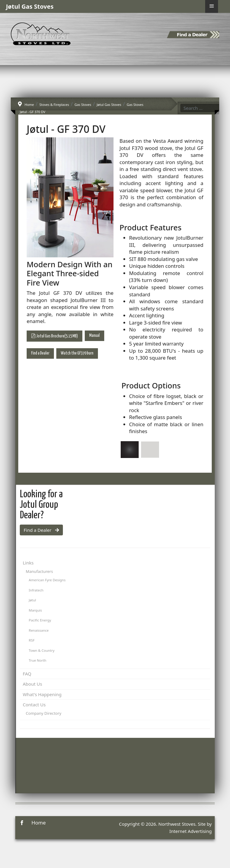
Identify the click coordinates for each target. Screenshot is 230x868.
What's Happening (42, 694)
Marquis (35, 610)
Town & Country (42, 650)
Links (28, 563)
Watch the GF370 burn (77, 353)
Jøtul (32, 600)
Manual (94, 336)
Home (39, 823)
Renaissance (39, 630)
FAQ (27, 674)
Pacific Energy (40, 620)
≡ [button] (212, 6)
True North (38, 660)
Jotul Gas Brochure (55, 336)
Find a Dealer (40, 353)
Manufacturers (39, 571)
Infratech (36, 590)
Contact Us (34, 705)
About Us (32, 684)
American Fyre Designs (47, 580)
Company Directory (44, 713)
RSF (32, 640)
